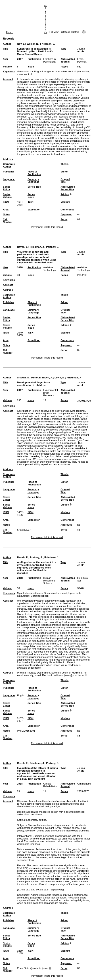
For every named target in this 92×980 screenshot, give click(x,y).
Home (10, 32)
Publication (34, 59)
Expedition (34, 210)
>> (45, 32)
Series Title (34, 187)
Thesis (64, 164)
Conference (67, 210)
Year (6, 59)
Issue (31, 67)
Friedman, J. (48, 44)
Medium (65, 202)
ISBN (30, 202)
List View (54, 32)
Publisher (9, 172)
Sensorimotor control (55, 593)
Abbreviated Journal (68, 60)
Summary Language (33, 180)
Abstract (8, 79)
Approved (66, 214)
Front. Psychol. (82, 60)
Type (63, 49)
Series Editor (7, 188)
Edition (65, 194)
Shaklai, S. (23, 378)
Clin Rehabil (84, 784)
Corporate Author (9, 165)
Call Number (8, 221)
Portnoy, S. (52, 247)
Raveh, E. (23, 247)
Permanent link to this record (47, 227)
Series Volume (7, 196)
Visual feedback (40, 596)
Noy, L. (21, 44)
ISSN (6, 202)
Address (8, 159)
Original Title (65, 180)
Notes (6, 214)
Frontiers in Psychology (49, 60)
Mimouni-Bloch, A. (42, 378)
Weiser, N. (33, 44)
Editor (64, 172)
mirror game (47, 71)
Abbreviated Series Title (68, 188)
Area (6, 210)
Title (5, 49)
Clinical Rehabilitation (51, 785)
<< (45, 5)
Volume (7, 67)
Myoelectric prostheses (30, 593)
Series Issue (31, 196)
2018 (20, 267)
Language (9, 179)
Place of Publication (34, 173)
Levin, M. (60, 378)
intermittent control (65, 71)
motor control (24, 74)
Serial (64, 219)
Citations (65, 32)
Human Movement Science (49, 581)
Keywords (9, 71)
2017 (20, 59)
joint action (83, 71)
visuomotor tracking (28, 71)
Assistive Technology (49, 269)
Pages (64, 67)
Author (7, 44)
